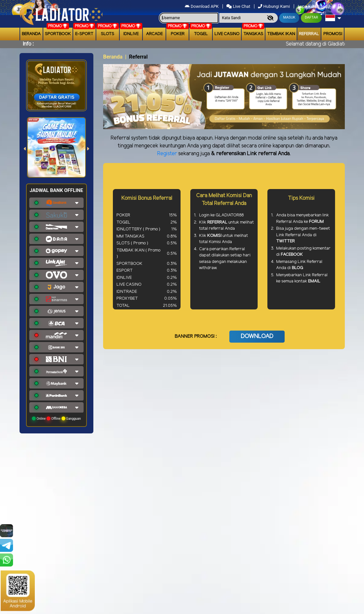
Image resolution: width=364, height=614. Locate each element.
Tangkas (253, 34)
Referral (309, 34)
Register (167, 154)
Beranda (31, 34)
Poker (178, 34)
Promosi (333, 34)
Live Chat (239, 6)
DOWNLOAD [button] (257, 336)
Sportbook (58, 34)
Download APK (202, 6)
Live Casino (227, 34)
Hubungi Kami (274, 6)
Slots (108, 34)
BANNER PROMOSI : (196, 337)
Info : (28, 44)
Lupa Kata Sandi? (314, 6)
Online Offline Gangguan (56, 418)
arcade (154, 34)
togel (201, 34)
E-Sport (84, 34)
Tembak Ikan (281, 34)
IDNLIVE (131, 34)
